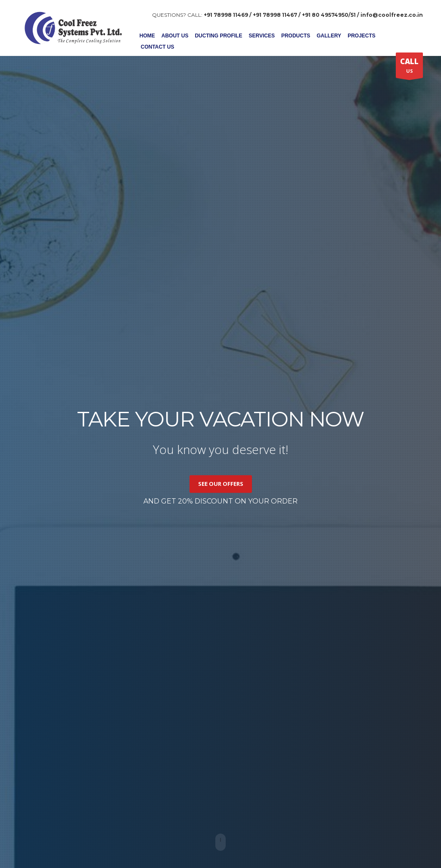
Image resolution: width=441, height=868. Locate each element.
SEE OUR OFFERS (221, 484)
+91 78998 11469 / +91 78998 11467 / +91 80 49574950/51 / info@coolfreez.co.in (313, 15)
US (409, 67)
